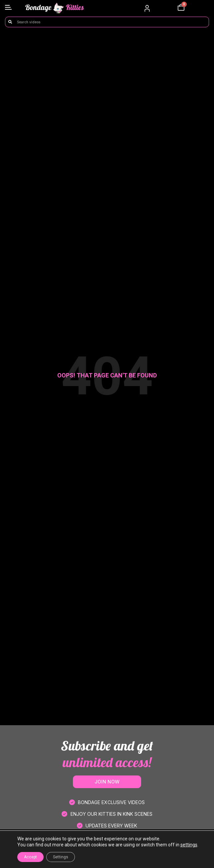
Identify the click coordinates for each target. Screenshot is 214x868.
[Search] (10, 22)
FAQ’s (107, 856)
